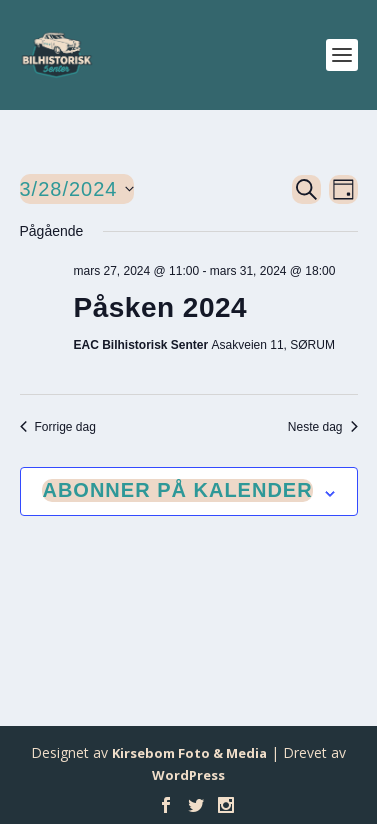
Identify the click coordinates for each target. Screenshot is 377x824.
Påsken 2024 (161, 307)
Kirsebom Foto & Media (189, 753)
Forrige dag (58, 427)
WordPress (188, 775)
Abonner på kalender (177, 490)
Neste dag (323, 427)
